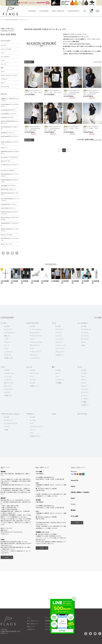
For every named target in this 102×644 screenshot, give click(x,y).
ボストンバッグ (9, 383)
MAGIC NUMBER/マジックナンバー (10, 137)
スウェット (7, 342)
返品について (4, 530)
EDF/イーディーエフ (6, 244)
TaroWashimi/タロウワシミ (8, 110)
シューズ (3, 64)
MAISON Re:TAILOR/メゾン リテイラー (9, 194)
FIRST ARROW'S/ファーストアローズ (10, 239)
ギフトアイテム (5, 87)
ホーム (2, 20)
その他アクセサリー (35, 436)
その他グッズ (85, 405)
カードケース (85, 392)
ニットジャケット (35, 358)
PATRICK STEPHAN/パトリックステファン (10, 230)
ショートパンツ (60, 348)
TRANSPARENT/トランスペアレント (10, 224)
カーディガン (8, 355)
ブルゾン (32, 339)
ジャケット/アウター (6, 49)
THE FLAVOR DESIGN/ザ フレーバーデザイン (10, 200)
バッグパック (8, 380)
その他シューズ (34, 386)
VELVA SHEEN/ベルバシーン (8, 208)
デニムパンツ (59, 329)
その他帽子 (59, 383)
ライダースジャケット (36, 336)
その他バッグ (8, 395)
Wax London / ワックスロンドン (10, 157)
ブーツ (32, 376)
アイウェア (84, 373)
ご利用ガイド (31, 629)
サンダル (32, 383)
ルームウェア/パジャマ (11, 423)
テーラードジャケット (36, 329)
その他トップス (9, 358)
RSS (46, 629)
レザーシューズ (34, 373)
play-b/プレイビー (6, 161)
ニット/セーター (9, 352)
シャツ (6, 348)
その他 (83, 345)
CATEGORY (44, 11)
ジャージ (7, 345)
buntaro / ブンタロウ (7, 235)
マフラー (84, 383)
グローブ (84, 380)
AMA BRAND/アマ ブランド (8, 185)
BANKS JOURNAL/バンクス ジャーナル (10, 143)
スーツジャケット (86, 329)
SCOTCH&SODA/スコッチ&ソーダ (10, 128)
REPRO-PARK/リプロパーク (8, 189)
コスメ (3, 83)
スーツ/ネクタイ (5, 57)
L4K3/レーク (4, 148)
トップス (3, 45)
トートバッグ (8, 376)
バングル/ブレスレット (36, 427)
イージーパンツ (60, 339)
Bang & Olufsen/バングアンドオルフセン (10, 218)
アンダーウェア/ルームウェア (9, 75)
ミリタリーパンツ (60, 345)
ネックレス (33, 420)
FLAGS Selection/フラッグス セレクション (9, 213)
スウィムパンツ (60, 352)
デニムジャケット (35, 333)
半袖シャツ (7, 336)
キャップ (58, 373)
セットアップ (8, 329)
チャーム (32, 430)
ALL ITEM (7, 326)
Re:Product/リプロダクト (8, 170)
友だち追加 (62, 631)
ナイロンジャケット (35, 352)
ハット (57, 376)
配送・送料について (33, 624)
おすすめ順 (80, 139)
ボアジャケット (34, 355)
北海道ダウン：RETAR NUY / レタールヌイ (10, 100)
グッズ (3, 72)
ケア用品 (84, 402)
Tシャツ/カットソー (10, 333)
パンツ (3, 53)
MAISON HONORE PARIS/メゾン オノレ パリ (16, 20)
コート (32, 348)
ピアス (32, 433)
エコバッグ (7, 392)
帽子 (2, 68)
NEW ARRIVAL (58, 11)
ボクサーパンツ (9, 420)
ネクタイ (84, 342)
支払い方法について (33, 621)
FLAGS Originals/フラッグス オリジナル (10, 105)
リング (32, 423)
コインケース (85, 389)
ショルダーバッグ (9, 373)
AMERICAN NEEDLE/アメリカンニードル (10, 181)
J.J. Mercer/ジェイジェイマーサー (10, 166)
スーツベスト (85, 333)
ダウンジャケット (35, 345)
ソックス (7, 427)
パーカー (7, 339)
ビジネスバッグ (9, 389)
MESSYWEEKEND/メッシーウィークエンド (10, 175)
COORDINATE (73, 11)
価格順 (87, 139)
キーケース (84, 395)
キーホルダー (85, 399)
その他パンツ (59, 355)
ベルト (83, 376)
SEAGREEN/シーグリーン (8, 133)
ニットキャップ (60, 380)
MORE (7, 557)
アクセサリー (4, 79)
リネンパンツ (59, 342)
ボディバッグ (8, 386)
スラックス (59, 333)
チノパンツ (59, 336)
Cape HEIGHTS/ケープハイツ (9, 204)
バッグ (3, 60)
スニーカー (33, 380)
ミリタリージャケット (36, 342)
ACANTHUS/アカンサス (7, 117)
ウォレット (84, 386)
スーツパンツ (85, 336)
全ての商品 (98, 317)
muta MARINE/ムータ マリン (8, 114)
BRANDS (32, 11)
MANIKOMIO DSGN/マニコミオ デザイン (10, 152)
